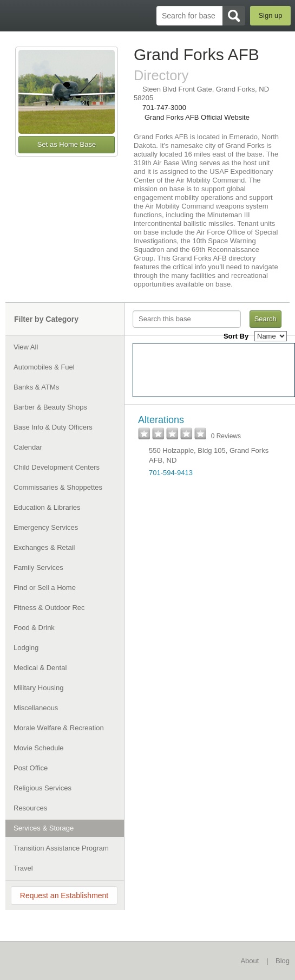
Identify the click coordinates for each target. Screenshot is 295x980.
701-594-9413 (171, 473)
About (250, 961)
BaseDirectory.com (14, 15)
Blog (283, 961)
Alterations (161, 420)
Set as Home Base (67, 144)
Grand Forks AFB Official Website (197, 117)
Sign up (270, 15)
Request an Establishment (64, 895)
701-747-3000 (164, 108)
